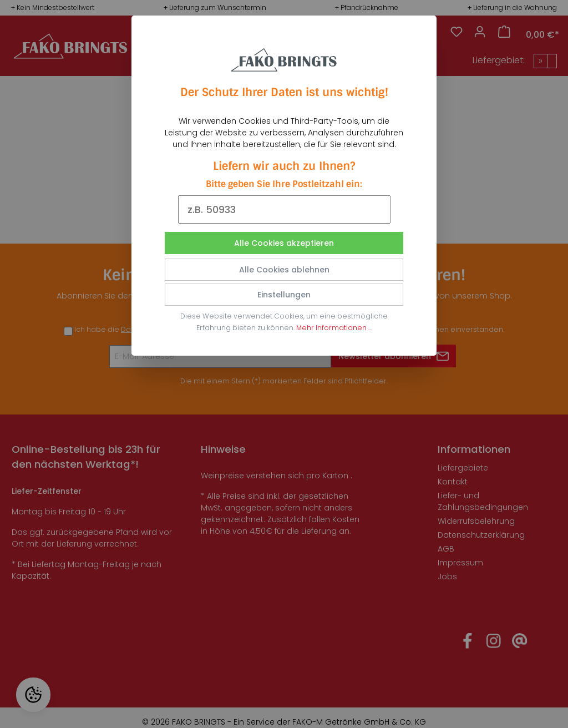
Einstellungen (284, 295)
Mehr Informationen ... (334, 328)
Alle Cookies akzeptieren (284, 243)
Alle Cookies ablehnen (284, 270)
